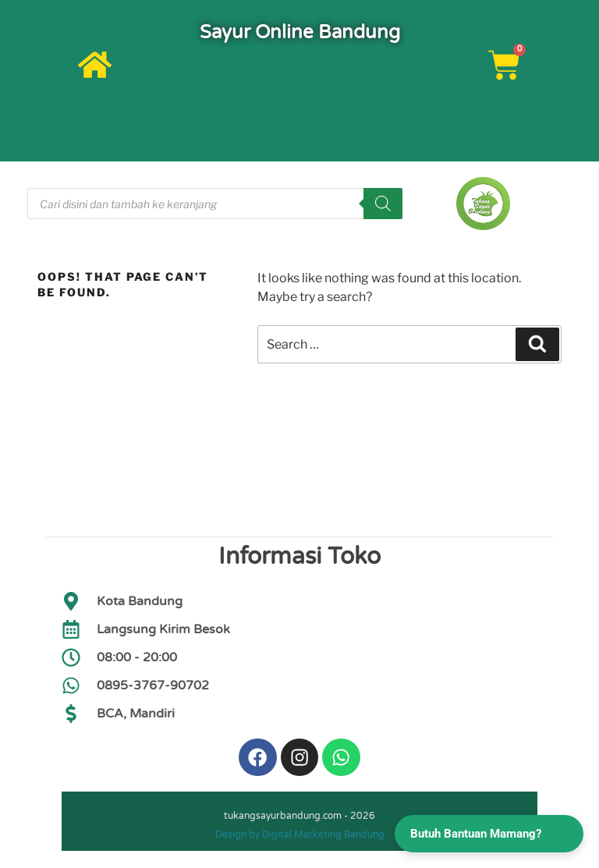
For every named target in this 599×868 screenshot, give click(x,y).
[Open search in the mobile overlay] (215, 204)
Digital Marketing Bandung (323, 836)
